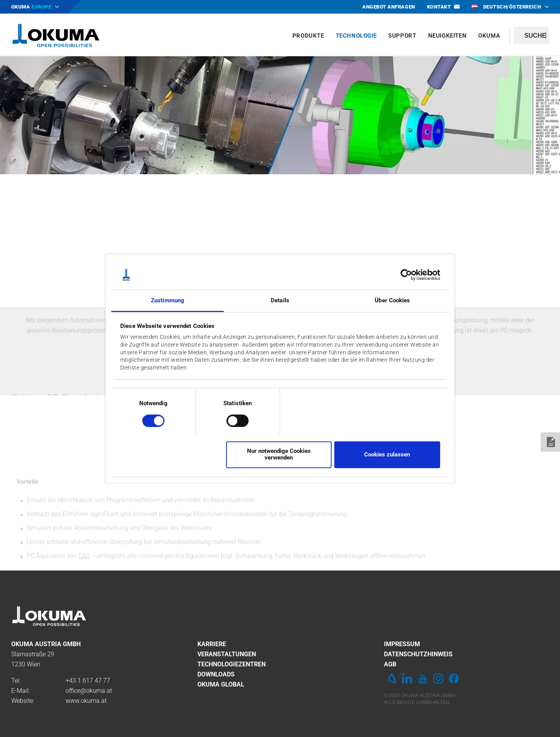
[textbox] (531, 36)
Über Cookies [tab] (392, 301)
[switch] (231, 420)
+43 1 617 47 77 (88, 681)
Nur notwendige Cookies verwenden (279, 454)
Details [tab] (280, 301)
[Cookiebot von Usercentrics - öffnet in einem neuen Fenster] (406, 275)
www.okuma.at (86, 701)
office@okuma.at (89, 691)
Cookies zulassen (387, 454)
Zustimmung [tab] (168, 301)
